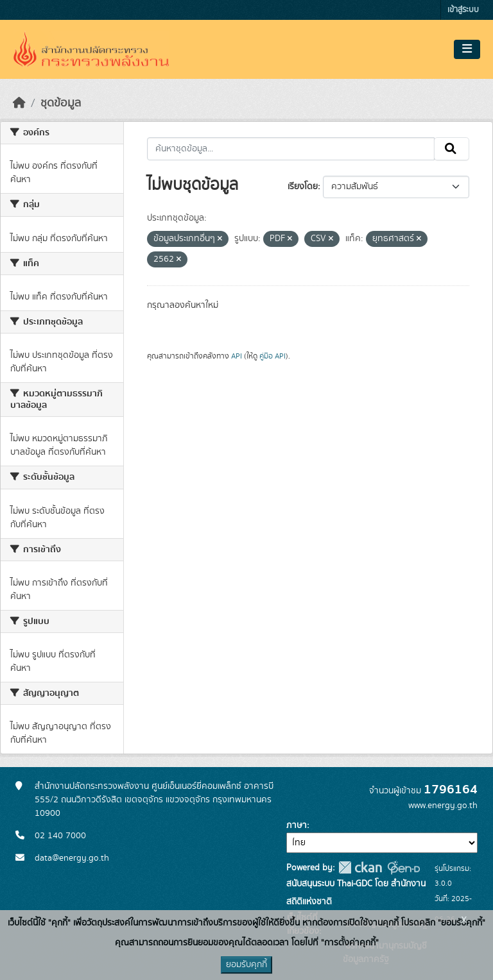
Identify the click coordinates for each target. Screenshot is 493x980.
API (237, 356)
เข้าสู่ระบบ (463, 10)
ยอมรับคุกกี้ (246, 965)
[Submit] (452, 149)
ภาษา (297, 825)
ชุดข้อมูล (61, 103)
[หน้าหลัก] (19, 103)
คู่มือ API (272, 356)
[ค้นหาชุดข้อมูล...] (291, 149)
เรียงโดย (303, 187)
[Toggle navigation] (467, 49)
